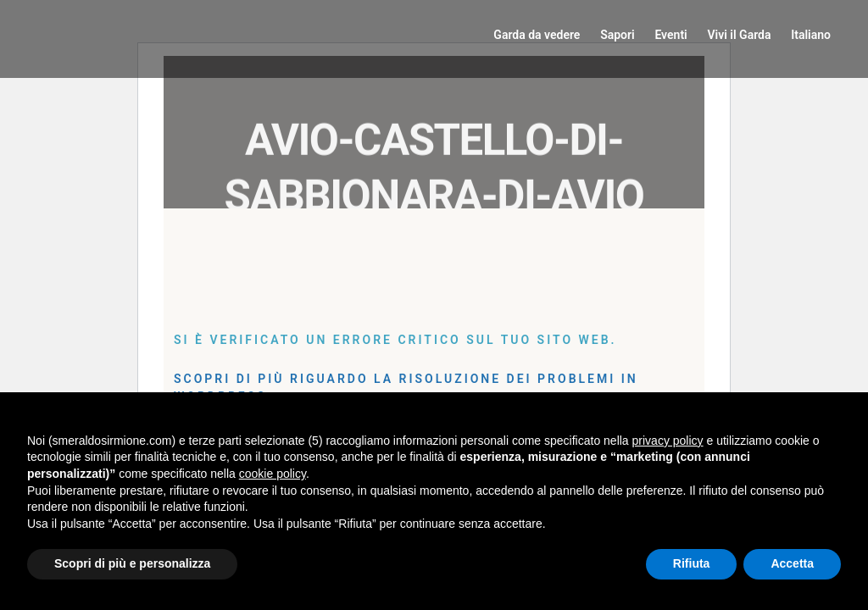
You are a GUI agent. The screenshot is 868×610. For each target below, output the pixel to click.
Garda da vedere (537, 35)
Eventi (670, 35)
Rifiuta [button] (692, 563)
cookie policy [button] (273, 474)
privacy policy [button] (668, 441)
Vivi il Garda (739, 35)
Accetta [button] (792, 563)
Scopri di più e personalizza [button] (132, 563)
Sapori (618, 35)
